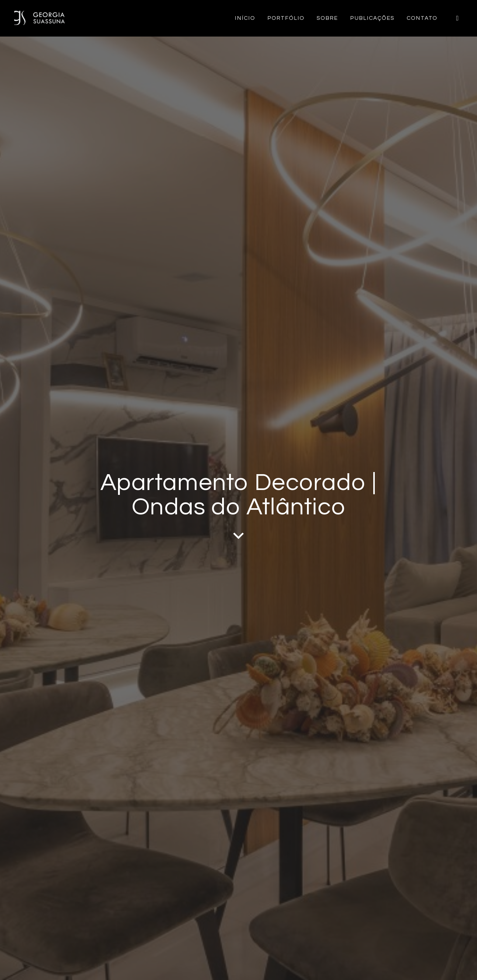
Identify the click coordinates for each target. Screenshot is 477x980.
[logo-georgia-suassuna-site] (40, 18)
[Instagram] (457, 18)
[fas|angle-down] (238, 536)
